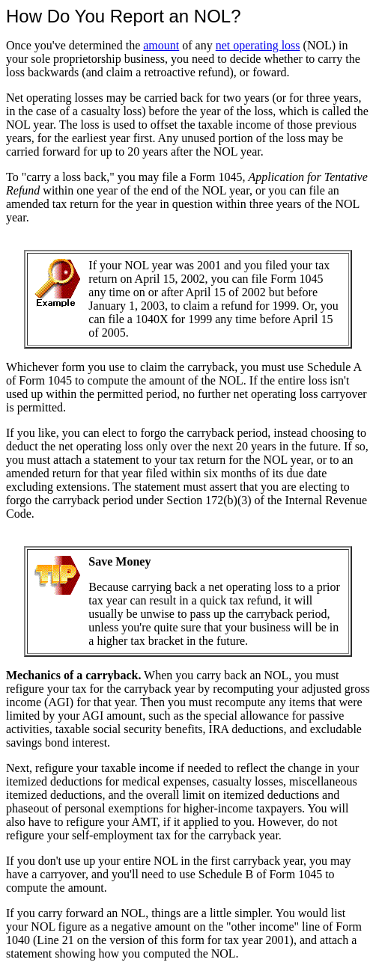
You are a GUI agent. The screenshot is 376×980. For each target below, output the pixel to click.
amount (161, 45)
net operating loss (258, 45)
